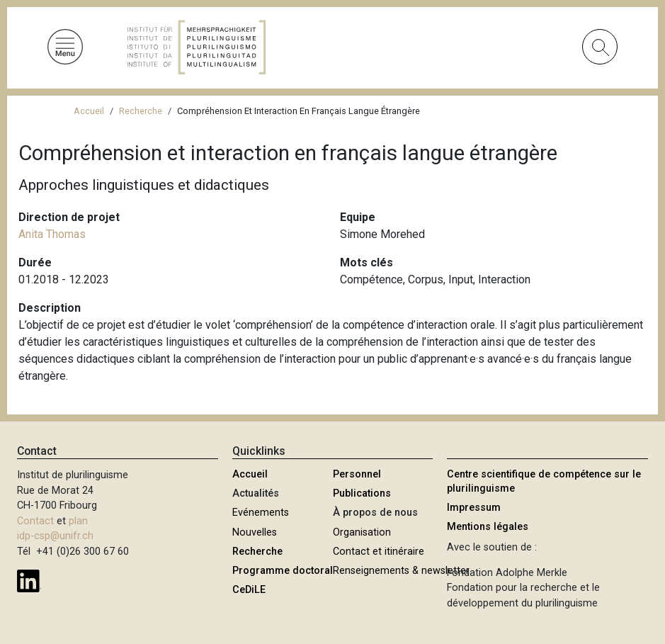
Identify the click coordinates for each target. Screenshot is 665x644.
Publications (362, 493)
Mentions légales (488, 527)
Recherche (141, 111)
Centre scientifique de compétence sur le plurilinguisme (544, 481)
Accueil (89, 111)
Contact (35, 521)
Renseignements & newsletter (401, 571)
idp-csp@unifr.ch (55, 536)
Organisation (362, 532)
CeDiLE (249, 590)
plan (78, 521)
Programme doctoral (283, 571)
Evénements (261, 513)
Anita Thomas (52, 234)
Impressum (474, 508)
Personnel (357, 474)
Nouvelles (255, 532)
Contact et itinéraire (379, 552)
